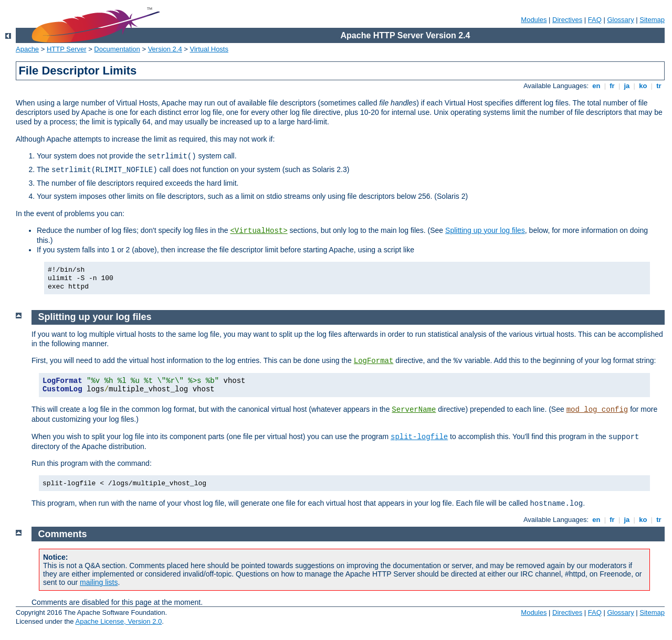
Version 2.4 (165, 49)
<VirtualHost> (259, 231)
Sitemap (652, 20)
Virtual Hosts (209, 49)
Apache (27, 49)
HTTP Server (67, 49)
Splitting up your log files (485, 230)
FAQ (595, 20)
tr (659, 86)
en (596, 86)
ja (627, 86)
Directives (567, 20)
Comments (63, 534)
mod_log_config (597, 410)
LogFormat (374, 361)
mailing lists (99, 582)
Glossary (620, 20)
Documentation (117, 49)
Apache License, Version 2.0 (118, 621)
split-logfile (419, 437)
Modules (534, 20)
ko (643, 86)
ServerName (414, 410)
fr (612, 86)
